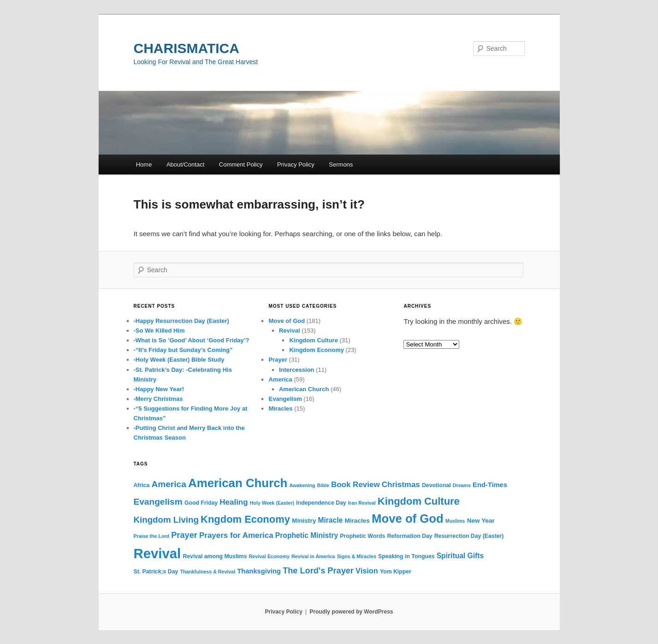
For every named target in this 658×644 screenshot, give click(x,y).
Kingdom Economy (316, 350)
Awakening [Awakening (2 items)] (302, 485)
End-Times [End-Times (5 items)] (490, 485)
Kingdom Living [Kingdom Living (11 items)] (166, 520)
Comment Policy (241, 164)
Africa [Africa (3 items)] (142, 485)
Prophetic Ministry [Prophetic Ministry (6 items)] (307, 535)
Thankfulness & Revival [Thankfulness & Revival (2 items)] (207, 572)
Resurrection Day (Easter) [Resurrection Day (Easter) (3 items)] (469, 536)
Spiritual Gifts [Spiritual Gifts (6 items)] (460, 556)
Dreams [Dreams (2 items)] (462, 485)
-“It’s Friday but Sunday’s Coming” (183, 350)
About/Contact (185, 164)
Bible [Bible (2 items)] (323, 485)
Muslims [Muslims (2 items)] (455, 521)
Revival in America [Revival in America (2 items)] (313, 556)
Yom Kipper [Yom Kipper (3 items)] (396, 572)
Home (144, 164)
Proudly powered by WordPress (351, 612)
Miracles (280, 408)
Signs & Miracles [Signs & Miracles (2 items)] (357, 556)
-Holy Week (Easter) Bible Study (179, 360)
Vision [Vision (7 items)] (367, 571)
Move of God (287, 321)
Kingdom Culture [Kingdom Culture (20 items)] (419, 501)
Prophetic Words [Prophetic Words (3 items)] (362, 536)
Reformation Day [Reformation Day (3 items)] (409, 536)
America (280, 379)
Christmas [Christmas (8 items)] (401, 485)
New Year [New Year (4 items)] (481, 521)
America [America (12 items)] (169, 484)
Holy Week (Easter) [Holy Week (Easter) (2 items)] (272, 503)
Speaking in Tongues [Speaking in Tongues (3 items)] (406, 556)
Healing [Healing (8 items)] (234, 502)
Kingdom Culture (313, 340)
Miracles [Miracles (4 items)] (357, 521)
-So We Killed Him (159, 331)
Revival (290, 331)
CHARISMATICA (187, 48)
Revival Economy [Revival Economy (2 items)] (269, 556)
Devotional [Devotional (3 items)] (436, 485)
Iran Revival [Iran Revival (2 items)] (362, 503)
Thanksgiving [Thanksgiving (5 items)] (259, 571)
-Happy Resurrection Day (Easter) (181, 321)
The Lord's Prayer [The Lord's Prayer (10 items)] (318, 571)
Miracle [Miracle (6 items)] (330, 520)
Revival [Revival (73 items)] (157, 553)
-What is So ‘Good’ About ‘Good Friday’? (192, 340)
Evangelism (285, 399)
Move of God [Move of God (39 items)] (408, 519)
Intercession (297, 370)
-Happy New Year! (159, 389)
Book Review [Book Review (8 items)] (356, 485)
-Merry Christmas (158, 399)
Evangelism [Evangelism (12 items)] (158, 502)
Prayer (278, 360)
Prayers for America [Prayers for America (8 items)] (236, 535)
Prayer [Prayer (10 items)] (184, 535)
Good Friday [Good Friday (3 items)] (201, 503)
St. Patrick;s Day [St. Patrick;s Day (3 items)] (156, 572)
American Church (304, 389)
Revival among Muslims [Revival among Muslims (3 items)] (215, 556)
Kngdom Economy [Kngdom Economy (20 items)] (245, 519)
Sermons (341, 164)
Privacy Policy (296, 164)
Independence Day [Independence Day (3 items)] (321, 503)
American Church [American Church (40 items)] (238, 483)
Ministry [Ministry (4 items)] (304, 521)
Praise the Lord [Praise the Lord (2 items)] (152, 536)
